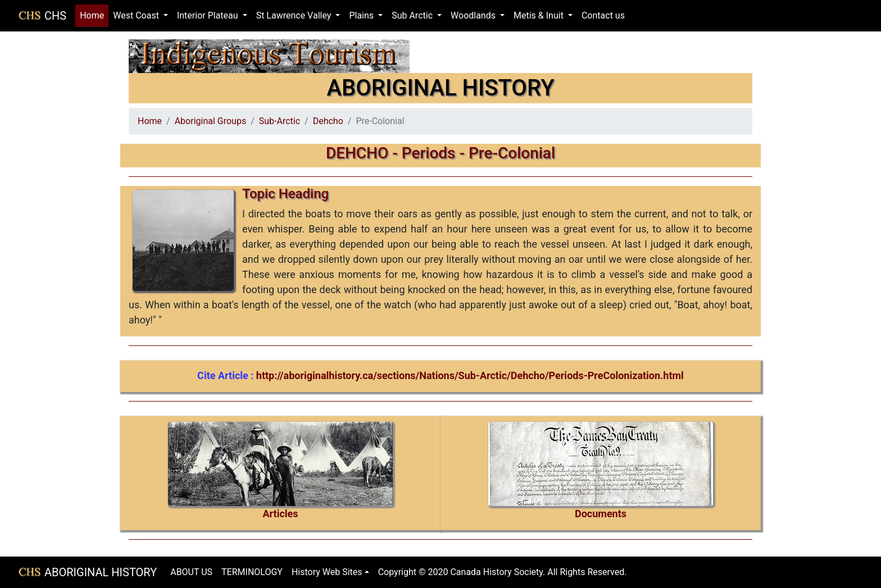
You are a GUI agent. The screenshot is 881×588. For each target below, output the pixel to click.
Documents (601, 514)
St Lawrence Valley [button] (295, 15)
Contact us (603, 15)
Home (94, 15)
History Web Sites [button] (327, 572)
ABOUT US (191, 572)
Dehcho (328, 121)
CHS (55, 16)
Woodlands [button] (474, 15)
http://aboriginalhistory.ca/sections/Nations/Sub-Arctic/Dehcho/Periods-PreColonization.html (470, 375)
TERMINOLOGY (252, 572)
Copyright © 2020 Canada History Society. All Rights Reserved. (503, 572)
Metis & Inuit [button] (540, 15)
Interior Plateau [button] (209, 15)
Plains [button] (362, 15)
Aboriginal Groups (210, 121)
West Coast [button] (137, 15)
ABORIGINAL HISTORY (101, 572)
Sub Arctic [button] (413, 15)
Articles (280, 514)
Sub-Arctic (280, 121)
